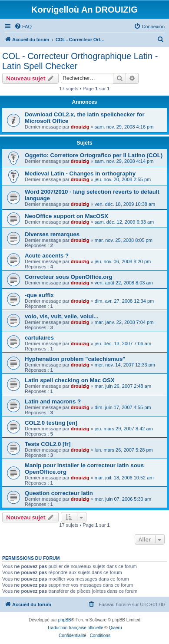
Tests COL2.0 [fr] (48, 444)
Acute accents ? (47, 256)
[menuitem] (23, 26)
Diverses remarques (52, 234)
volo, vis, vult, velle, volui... (61, 316)
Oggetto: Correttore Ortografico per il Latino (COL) (94, 155)
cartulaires (39, 338)
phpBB (65, 620)
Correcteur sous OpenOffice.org (69, 277)
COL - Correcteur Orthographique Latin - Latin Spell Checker (80, 61)
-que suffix (39, 295)
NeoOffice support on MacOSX (66, 216)
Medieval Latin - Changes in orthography (80, 173)
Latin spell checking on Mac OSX (70, 380)
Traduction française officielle (75, 628)
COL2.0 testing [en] (51, 423)
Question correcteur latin (59, 493)
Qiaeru (115, 628)
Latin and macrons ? (53, 401)
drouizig (80, 127)
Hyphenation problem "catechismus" (75, 359)
